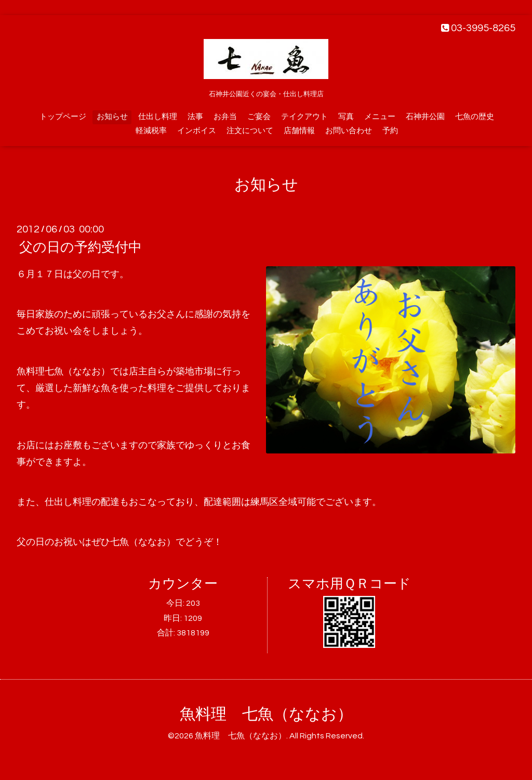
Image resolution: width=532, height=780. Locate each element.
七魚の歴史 (475, 117)
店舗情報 (299, 131)
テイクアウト (304, 117)
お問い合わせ (349, 131)
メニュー (380, 117)
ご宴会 (259, 117)
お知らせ (112, 117)
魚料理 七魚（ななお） (266, 714)
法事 (195, 117)
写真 (346, 117)
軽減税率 (151, 131)
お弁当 (225, 117)
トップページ (63, 117)
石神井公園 (425, 117)
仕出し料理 (158, 117)
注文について (250, 131)
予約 (390, 131)
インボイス (197, 131)
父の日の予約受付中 (81, 248)
